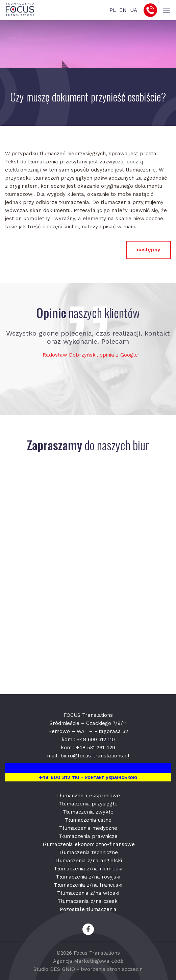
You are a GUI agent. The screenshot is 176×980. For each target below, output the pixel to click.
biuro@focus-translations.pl (95, 756)
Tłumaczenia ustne (88, 820)
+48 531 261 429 (96, 748)
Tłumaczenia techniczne (88, 852)
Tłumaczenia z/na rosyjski (88, 877)
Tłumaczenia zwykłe (88, 812)
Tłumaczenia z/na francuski (88, 885)
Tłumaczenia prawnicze (88, 836)
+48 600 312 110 (96, 739)
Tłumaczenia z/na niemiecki (88, 869)
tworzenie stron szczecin (112, 969)
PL (113, 10)
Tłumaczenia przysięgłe (88, 804)
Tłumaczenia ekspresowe (88, 796)
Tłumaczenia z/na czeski (88, 901)
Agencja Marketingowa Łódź (88, 961)
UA (134, 10)
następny (148, 250)
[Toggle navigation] (166, 10)
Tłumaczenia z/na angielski (88, 861)
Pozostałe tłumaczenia (88, 909)
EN (123, 10)
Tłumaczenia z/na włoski (88, 893)
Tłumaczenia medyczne (88, 828)
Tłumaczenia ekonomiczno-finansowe (88, 844)
